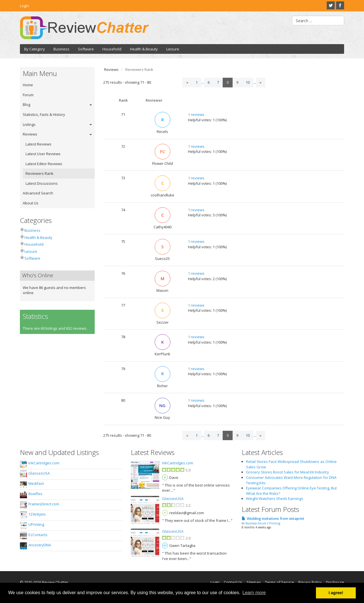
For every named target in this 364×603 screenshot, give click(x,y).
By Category (35, 49)
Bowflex (35, 494)
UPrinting (36, 524)
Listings (29, 124)
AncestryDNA (40, 545)
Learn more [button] (254, 593)
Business (61, 49)
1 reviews (196, 114)
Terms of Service (280, 582)
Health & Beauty (144, 49)
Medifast (36, 483)
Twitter (331, 5)
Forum (28, 95)
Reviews (30, 134)
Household (112, 49)
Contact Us (233, 582)
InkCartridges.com (44, 463)
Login (24, 6)
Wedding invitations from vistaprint (276, 519)
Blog (26, 104)
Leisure (173, 49)
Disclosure (335, 582)
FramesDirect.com (44, 504)
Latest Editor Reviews (44, 164)
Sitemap (254, 582)
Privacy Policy (310, 582)
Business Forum (256, 523)
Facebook (340, 5)
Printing (275, 523)
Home (28, 85)
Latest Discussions (42, 183)
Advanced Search (38, 193)
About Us (31, 203)
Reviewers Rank (40, 173)
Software (86, 49)
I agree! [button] (336, 593)
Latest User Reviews (43, 154)
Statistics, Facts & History (44, 114)
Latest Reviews (39, 144)
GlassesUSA (39, 473)
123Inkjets (37, 514)
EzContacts (38, 535)
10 (248, 82)
